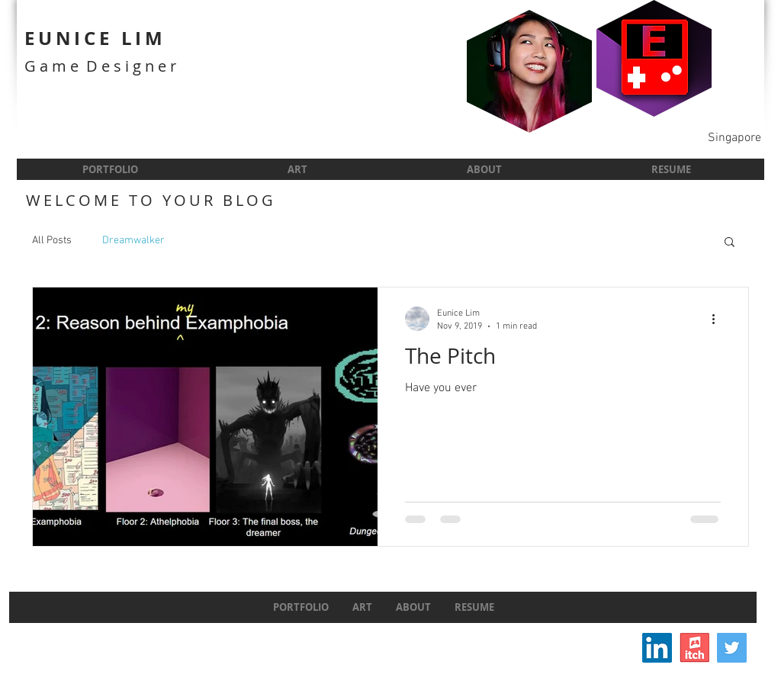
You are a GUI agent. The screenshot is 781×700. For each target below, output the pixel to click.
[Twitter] (732, 648)
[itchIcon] (694, 648)
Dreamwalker (133, 241)
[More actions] (718, 319)
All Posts (52, 241)
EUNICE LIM (95, 38)
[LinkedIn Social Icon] (657, 648)
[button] (730, 243)
